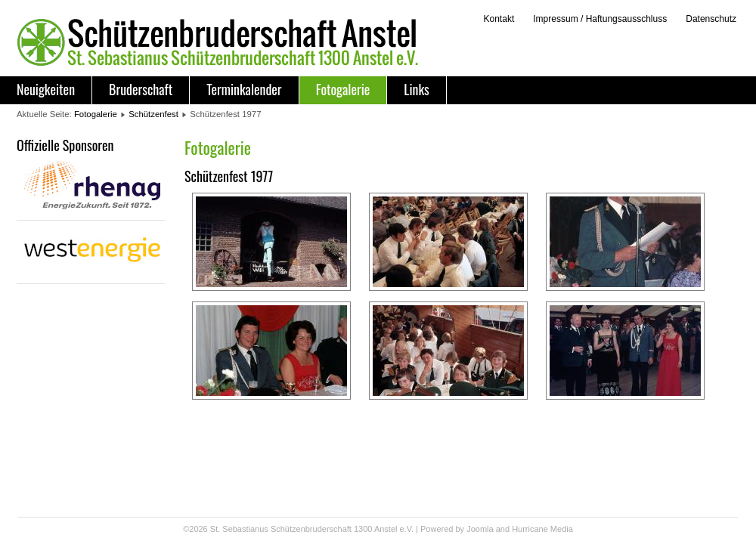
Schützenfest (153, 114)
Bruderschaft (141, 89)
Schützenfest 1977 (229, 176)
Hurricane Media (542, 529)
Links (416, 89)
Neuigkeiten (46, 89)
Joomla (480, 529)
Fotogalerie (343, 89)
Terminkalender (244, 89)
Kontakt (499, 19)
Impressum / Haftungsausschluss (600, 19)
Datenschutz (711, 19)
